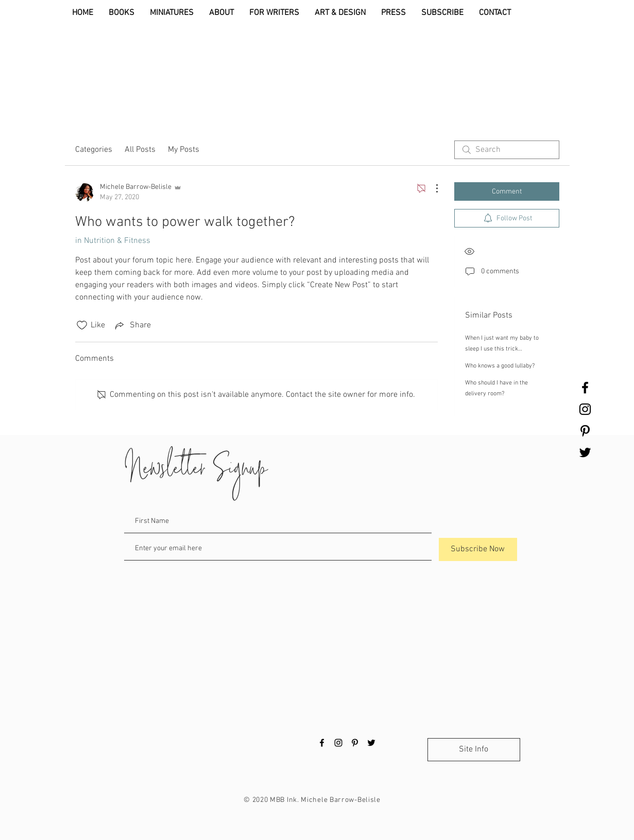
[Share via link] (132, 325)
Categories (94, 150)
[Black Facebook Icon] (585, 388)
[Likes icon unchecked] (82, 325)
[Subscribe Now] (478, 549)
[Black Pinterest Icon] (585, 431)
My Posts (184, 150)
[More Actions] (432, 188)
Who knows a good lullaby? (500, 366)
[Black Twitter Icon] (585, 452)
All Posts (140, 150)
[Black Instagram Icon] (585, 409)
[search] (507, 150)
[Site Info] (474, 750)
